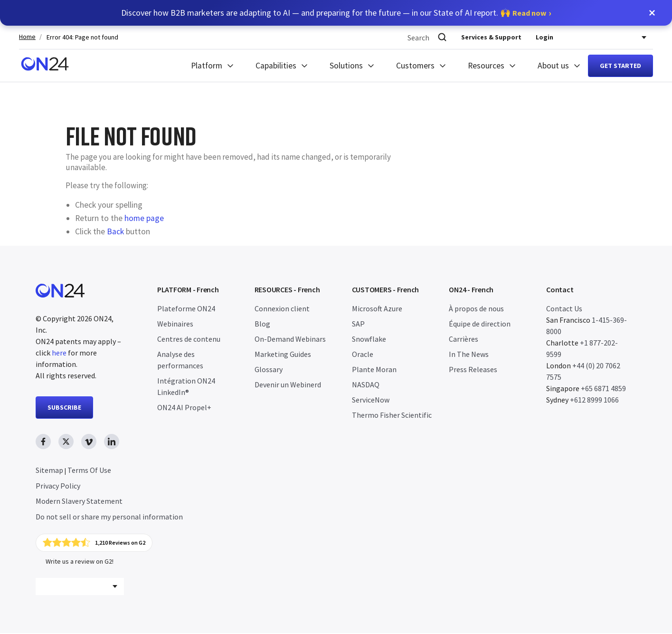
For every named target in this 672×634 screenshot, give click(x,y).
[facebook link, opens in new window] (43, 442)
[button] (652, 13)
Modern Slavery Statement (79, 501)
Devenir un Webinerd (288, 384)
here (59, 353)
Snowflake (369, 339)
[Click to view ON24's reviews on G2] (95, 543)
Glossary (269, 369)
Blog (262, 324)
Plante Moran (374, 369)
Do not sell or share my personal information (109, 517)
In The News (469, 354)
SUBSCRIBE (64, 407)
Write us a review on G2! (80, 562)
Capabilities (276, 66)
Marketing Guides (283, 354)
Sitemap (49, 470)
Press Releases (473, 369)
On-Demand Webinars (290, 339)
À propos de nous (476, 308)
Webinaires (175, 324)
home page (144, 218)
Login (544, 37)
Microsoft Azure (377, 308)
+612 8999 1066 (594, 400)
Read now (529, 13)
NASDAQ (366, 384)
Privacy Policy (58, 486)
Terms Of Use (89, 470)
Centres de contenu (189, 339)
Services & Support (491, 37)
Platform (207, 66)
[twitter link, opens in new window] (66, 442)
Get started (620, 66)
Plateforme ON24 (186, 308)
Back (115, 231)
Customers (415, 66)
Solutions (346, 66)
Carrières (464, 339)
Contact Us (564, 308)
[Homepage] (45, 66)
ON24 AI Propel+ (184, 407)
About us (553, 66)
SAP (358, 324)
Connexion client (282, 308)
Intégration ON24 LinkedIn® (186, 386)
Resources (486, 66)
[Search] (442, 37)
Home (27, 37)
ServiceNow (371, 400)
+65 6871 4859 (603, 388)
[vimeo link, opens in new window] (89, 442)
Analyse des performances (180, 360)
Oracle (363, 354)
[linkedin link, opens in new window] (112, 442)
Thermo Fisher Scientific (392, 415)
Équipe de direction (480, 324)
